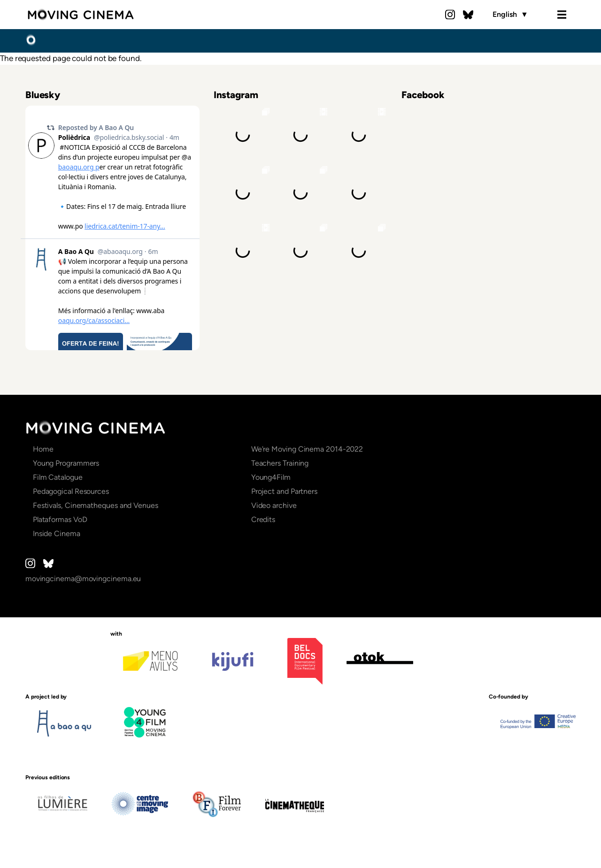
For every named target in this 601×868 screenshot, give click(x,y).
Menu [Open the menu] (562, 15)
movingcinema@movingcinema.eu (83, 579)
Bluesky (468, 15)
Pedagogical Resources (71, 491)
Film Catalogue (58, 477)
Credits (263, 519)
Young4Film (271, 477)
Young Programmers (66, 463)
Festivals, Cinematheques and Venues (96, 505)
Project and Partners (284, 491)
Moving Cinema (81, 15)
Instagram (450, 15)
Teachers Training (280, 463)
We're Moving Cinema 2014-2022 (307, 449)
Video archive (274, 505)
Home (31, 40)
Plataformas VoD (60, 519)
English (510, 15)
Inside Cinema (57, 534)
